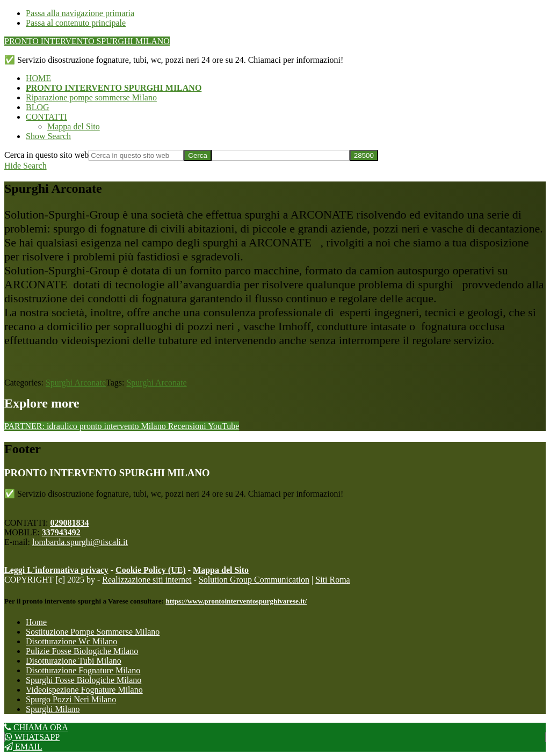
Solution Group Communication (254, 580)
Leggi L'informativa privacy (56, 570)
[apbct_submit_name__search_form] (364, 155)
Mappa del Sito (221, 570)
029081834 (69, 523)
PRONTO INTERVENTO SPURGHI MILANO (87, 41)
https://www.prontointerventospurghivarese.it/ (236, 601)
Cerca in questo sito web (46, 155)
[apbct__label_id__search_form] (281, 155)
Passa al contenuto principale (76, 23)
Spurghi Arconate (76, 383)
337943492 (61, 532)
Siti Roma (332, 580)
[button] (48, 136)
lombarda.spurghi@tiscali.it (80, 542)
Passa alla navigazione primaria (80, 13)
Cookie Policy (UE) (151, 570)
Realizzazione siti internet (147, 580)
